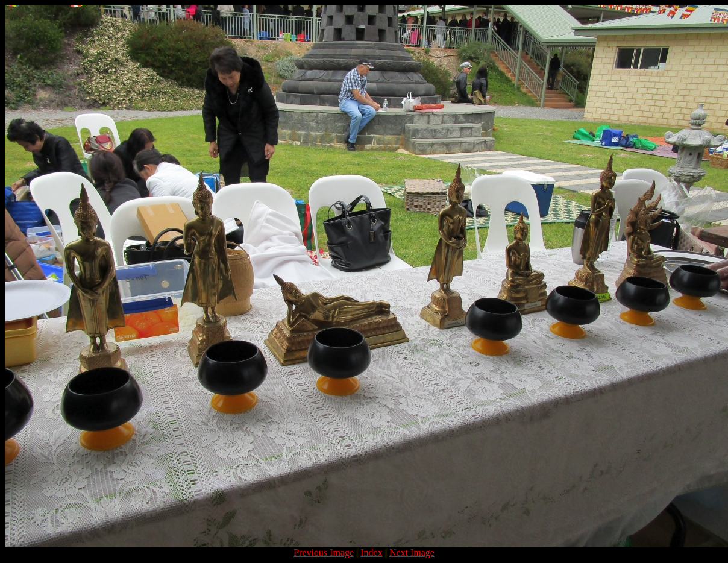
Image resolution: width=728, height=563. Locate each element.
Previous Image (324, 552)
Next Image (412, 552)
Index (371, 552)
